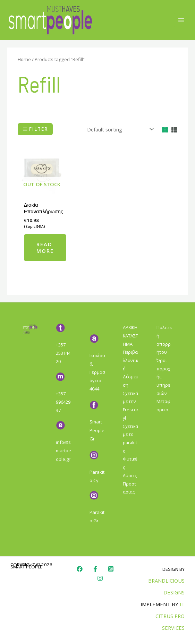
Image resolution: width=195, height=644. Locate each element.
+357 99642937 (63, 402)
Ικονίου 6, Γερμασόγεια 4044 (97, 372)
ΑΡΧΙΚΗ (130, 327)
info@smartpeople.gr (63, 450)
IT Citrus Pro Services (170, 616)
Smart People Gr (97, 430)
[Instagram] (111, 569)
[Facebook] (80, 569)
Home (24, 59)
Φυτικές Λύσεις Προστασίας (130, 475)
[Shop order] (119, 129)
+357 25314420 (63, 353)
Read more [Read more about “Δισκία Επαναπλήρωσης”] (45, 247)
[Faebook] (95, 569)
